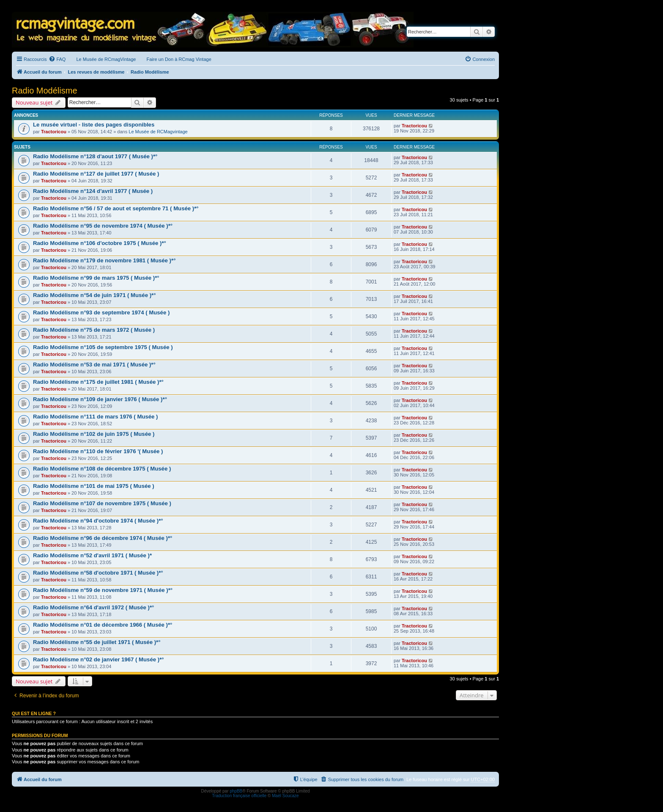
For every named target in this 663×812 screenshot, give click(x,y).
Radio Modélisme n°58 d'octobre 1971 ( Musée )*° (98, 573)
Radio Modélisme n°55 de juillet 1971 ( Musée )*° (97, 642)
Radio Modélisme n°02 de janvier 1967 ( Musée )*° (99, 659)
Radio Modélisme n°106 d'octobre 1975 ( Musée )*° (100, 243)
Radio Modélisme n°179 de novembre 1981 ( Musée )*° (104, 260)
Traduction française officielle (239, 796)
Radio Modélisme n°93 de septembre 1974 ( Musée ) (101, 312)
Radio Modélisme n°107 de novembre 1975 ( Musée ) (102, 503)
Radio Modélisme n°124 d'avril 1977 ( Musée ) (93, 191)
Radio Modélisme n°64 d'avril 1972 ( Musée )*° (93, 607)
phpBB (236, 791)
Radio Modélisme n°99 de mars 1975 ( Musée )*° (96, 278)
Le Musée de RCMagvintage (158, 132)
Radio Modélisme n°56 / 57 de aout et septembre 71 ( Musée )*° (116, 208)
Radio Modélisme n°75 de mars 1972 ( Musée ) (94, 330)
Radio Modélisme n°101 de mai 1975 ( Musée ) (94, 486)
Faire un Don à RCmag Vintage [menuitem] (179, 59)
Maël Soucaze (285, 796)
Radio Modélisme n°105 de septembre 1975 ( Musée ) (103, 347)
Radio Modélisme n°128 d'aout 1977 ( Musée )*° (95, 156)
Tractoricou (54, 132)
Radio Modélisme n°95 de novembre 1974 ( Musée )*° (103, 226)
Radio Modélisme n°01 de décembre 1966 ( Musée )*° (103, 625)
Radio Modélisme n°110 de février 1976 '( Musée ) (98, 451)
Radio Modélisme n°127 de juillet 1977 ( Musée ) (96, 174)
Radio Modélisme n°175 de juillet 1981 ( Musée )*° (98, 382)
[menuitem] (57, 59)
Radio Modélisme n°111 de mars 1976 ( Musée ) (96, 417)
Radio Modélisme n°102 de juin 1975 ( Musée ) (94, 434)
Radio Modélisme (45, 91)
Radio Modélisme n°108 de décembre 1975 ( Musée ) (102, 469)
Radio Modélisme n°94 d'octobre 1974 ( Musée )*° (98, 521)
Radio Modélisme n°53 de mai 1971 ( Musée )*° (94, 365)
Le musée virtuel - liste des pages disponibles (94, 125)
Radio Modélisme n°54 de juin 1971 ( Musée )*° (95, 295)
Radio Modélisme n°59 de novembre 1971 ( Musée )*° (103, 590)
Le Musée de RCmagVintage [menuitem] (106, 59)
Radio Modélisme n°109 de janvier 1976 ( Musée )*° (100, 399)
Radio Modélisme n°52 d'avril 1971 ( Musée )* (92, 555)
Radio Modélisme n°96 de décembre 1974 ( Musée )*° (103, 538)
